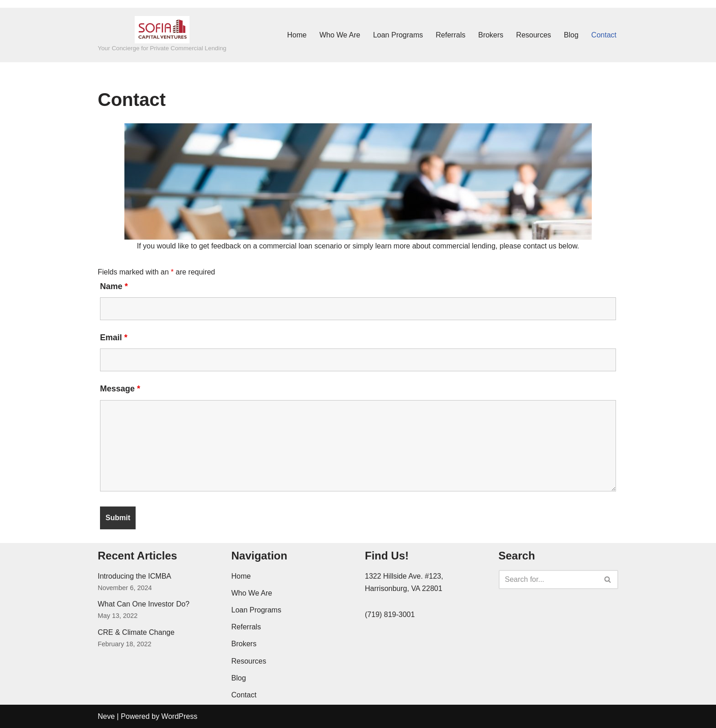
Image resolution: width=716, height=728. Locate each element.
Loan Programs (398, 35)
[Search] (548, 580)
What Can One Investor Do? (144, 604)
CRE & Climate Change (136, 632)
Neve (106, 716)
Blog (571, 35)
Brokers (491, 35)
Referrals (450, 35)
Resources (533, 35)
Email (114, 338)
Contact (604, 35)
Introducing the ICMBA (134, 576)
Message (120, 389)
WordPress (179, 716)
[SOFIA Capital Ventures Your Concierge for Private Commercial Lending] (162, 35)
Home (297, 35)
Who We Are (340, 35)
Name (114, 286)
